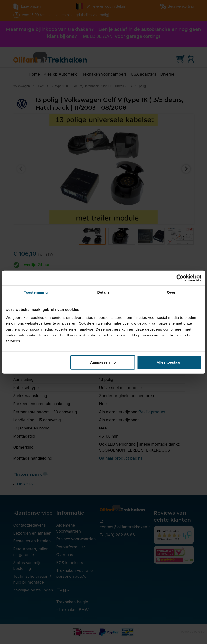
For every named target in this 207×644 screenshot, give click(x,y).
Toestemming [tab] (36, 292)
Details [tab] (104, 292)
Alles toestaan (169, 362)
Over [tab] (171, 292)
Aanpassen (103, 362)
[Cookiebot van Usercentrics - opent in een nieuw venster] (180, 278)
